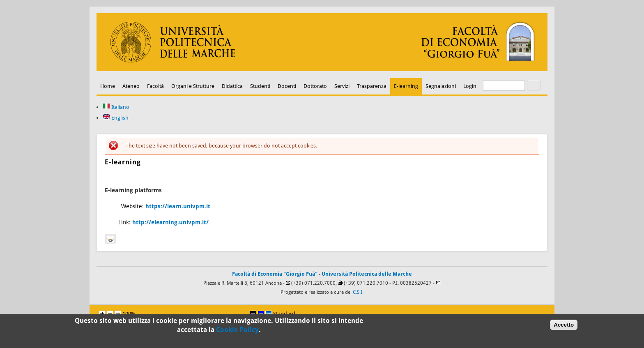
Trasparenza (372, 86)
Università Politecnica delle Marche (367, 274)
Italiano (116, 107)
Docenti (287, 86)
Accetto (564, 326)
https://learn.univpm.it (178, 206)
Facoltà (155, 86)
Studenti (260, 86)
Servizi (342, 86)
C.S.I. (358, 292)
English (116, 118)
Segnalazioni (441, 86)
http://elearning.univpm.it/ (170, 222)
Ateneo (131, 86)
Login (470, 86)
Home (108, 86)
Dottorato (315, 86)
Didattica (232, 86)
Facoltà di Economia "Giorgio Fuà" (275, 274)
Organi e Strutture (193, 86)
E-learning (406, 86)
